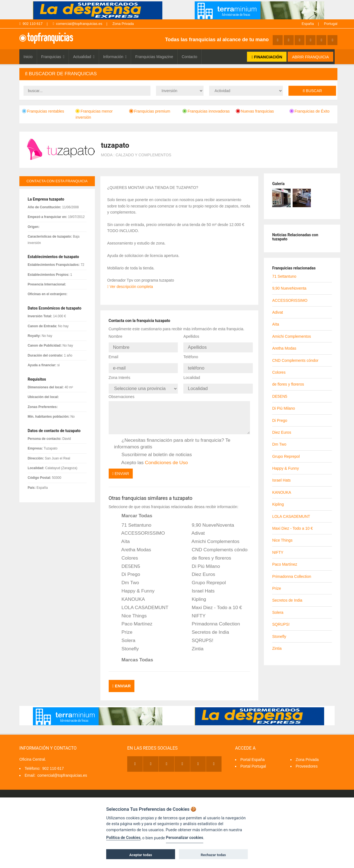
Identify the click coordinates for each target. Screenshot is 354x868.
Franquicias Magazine (154, 57)
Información (115, 57)
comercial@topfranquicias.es (78, 24)
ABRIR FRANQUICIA (310, 57)
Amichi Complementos (212, 537)
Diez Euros (200, 570)
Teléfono (191, 355)
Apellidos (191, 336)
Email (114, 355)
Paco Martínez (133, 619)
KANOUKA (130, 594)
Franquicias (53, 57)
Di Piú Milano (202, 562)
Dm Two (127, 578)
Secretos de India (207, 627)
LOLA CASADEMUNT (141, 603)
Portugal (331, 24)
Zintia (194, 644)
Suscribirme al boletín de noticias (153, 450)
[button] (178, 74)
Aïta (122, 537)
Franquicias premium (150, 111)
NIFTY (195, 611)
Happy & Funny (134, 586)
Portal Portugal (253, 759)
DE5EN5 (127, 562)
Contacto (189, 57)
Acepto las (151, 458)
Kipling (195, 594)
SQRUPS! (199, 636)
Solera (125, 636)
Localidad (192, 374)
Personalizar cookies (185, 838)
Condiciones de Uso (166, 458)
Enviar (121, 469)
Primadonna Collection (212, 619)
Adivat (194, 529)
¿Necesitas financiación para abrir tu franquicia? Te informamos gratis (172, 439)
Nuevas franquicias (255, 111)
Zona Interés (120, 374)
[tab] (178, 74)
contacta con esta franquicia (57, 181)
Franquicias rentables (43, 111)
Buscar (312, 91)
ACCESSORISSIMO (140, 529)
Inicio (28, 57)
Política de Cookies (123, 838)
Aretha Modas (133, 545)
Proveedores (307, 759)
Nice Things (131, 611)
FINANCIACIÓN (267, 57)
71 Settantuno (133, 520)
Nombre (116, 336)
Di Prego (127, 570)
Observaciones (122, 392)
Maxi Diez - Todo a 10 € (213, 603)
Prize (123, 627)
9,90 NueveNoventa (209, 520)
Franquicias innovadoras (206, 111)
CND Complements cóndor (216, 545)
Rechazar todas (213, 855)
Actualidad (84, 57)
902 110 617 (31, 24)
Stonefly (127, 644)
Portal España (253, 752)
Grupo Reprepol (205, 578)
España (308, 24)
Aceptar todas (141, 855)
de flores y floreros (208, 553)
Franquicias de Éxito (310, 111)
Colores (126, 553)
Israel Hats (199, 586)
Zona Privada (123, 24)
